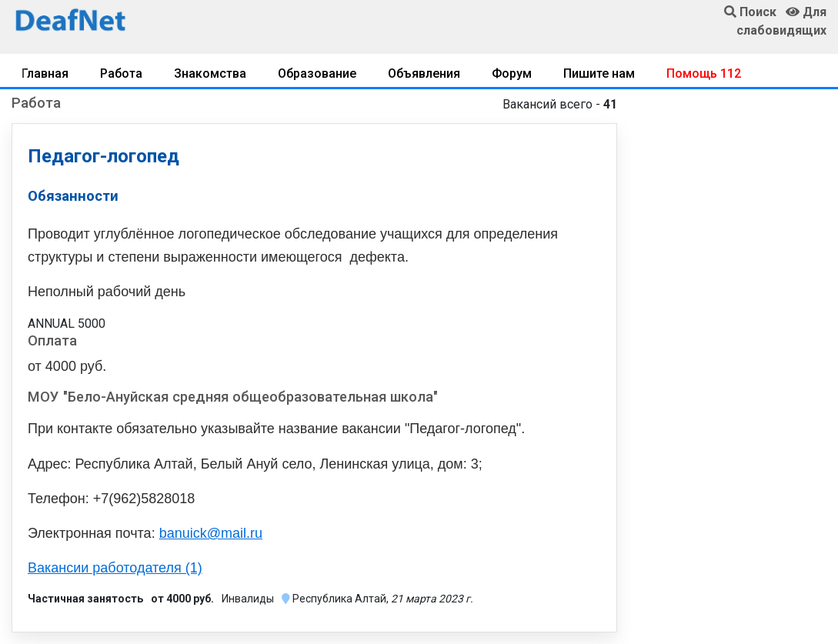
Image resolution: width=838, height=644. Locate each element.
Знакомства (210, 73)
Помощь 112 (704, 73)
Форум (512, 73)
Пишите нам (599, 73)
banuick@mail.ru (211, 533)
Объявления (424, 73)
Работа (121, 73)
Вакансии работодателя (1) (115, 568)
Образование (317, 73)
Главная (45, 73)
